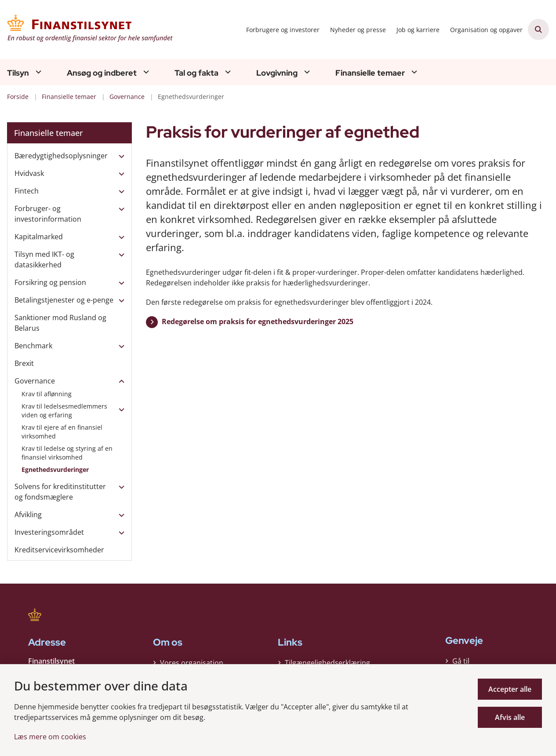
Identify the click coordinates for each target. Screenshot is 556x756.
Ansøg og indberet (102, 73)
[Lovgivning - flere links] (306, 72)
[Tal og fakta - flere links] (227, 72)
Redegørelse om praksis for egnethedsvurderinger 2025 (258, 321)
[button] (119, 156)
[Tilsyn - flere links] (37, 72)
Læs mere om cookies (50, 737)
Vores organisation (192, 661)
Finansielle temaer (370, 73)
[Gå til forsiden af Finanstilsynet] (87, 29)
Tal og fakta (196, 73)
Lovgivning (277, 73)
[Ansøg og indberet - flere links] (145, 72)
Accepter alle (510, 689)
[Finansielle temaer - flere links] (413, 72)
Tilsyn (18, 73)
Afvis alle (510, 717)
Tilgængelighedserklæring (327, 661)
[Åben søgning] (538, 29)
